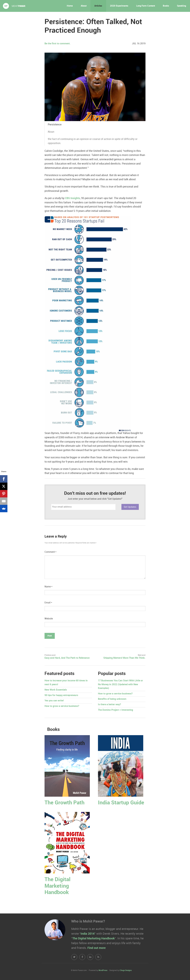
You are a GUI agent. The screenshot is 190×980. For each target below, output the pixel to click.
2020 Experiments (119, 6)
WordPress (103, 970)
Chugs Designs (126, 970)
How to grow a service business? (62, 706)
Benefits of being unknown (112, 699)
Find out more (96, 948)
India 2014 (88, 934)
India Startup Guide (121, 803)
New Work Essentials (56, 690)
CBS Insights (73, 198)
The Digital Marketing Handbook (58, 886)
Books (166, 6)
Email (48, 603)
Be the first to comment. (58, 44)
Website (49, 619)
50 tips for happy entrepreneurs (61, 695)
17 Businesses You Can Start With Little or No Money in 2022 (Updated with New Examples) (120, 684)
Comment (50, 552)
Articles (98, 6)
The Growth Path (64, 803)
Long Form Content (146, 6)
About (84, 6)
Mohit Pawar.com (14, 6)
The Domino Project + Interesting (115, 710)
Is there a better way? (109, 705)
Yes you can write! (54, 701)
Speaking (181, 6)
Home (70, 6)
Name (48, 587)
